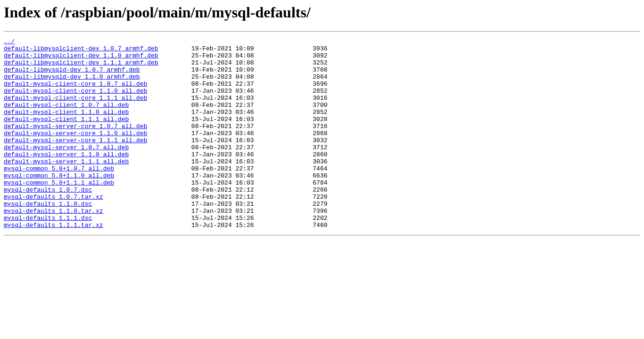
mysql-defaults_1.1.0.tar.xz (54, 246)
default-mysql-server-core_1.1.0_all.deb (75, 153)
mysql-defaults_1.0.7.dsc (48, 220)
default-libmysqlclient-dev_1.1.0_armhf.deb (81, 59)
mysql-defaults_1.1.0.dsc (48, 237)
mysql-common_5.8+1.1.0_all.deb (59, 203)
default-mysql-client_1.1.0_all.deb (66, 127)
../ (9, 42)
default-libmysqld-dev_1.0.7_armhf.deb (72, 76)
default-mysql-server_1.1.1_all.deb (66, 186)
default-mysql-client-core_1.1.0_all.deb (75, 102)
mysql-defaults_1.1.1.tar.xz (54, 263)
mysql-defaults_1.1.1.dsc (48, 254)
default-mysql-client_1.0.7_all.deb (66, 119)
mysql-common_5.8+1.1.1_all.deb (59, 212)
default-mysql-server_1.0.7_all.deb (66, 169)
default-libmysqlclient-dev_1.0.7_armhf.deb (81, 51)
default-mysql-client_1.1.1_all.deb (66, 136)
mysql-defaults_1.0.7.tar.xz (54, 229)
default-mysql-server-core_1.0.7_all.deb (75, 144)
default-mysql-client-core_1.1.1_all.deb (75, 110)
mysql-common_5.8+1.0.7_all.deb (59, 195)
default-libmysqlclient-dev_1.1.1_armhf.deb (81, 68)
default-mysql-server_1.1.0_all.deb (66, 178)
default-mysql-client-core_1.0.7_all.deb (75, 93)
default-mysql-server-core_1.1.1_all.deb (75, 161)
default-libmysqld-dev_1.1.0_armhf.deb (72, 85)
